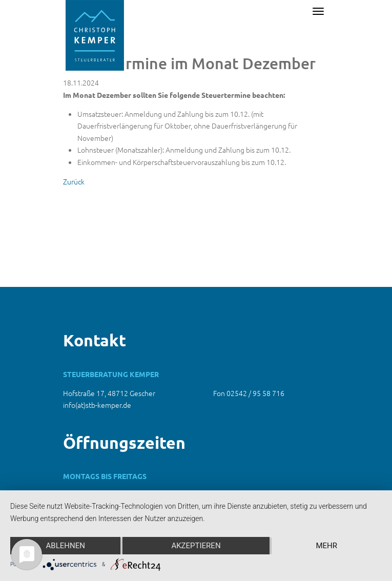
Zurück (74, 181)
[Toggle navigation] (318, 11)
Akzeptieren (196, 546)
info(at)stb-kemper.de (97, 405)
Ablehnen (66, 546)
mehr (327, 546)
